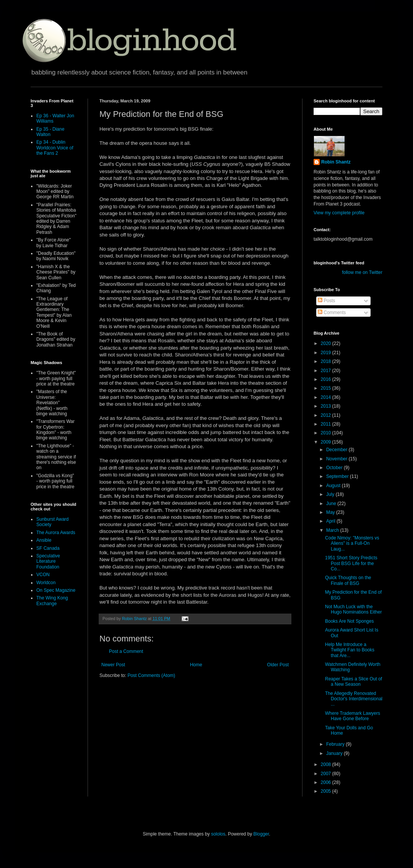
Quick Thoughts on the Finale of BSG (348, 580)
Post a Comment (126, 651)
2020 (327, 343)
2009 (327, 442)
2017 (327, 371)
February (336, 744)
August (334, 486)
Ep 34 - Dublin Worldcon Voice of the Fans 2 (55, 148)
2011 (327, 424)
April (331, 521)
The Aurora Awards (56, 533)
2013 (327, 406)
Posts (326, 301)
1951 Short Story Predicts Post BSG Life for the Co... (351, 563)
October (335, 468)
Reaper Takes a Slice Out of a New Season (354, 682)
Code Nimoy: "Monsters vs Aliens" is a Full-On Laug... (352, 543)
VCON (43, 575)
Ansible (44, 540)
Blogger (261, 834)
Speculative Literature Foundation (48, 561)
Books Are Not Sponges (349, 621)
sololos (218, 834)
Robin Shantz (336, 162)
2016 (327, 379)
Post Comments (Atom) (151, 675)
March (333, 530)
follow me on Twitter (362, 272)
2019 (327, 353)
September (338, 476)
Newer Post (113, 665)
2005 (327, 791)
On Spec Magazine (56, 590)
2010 (327, 433)
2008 (327, 764)
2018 (327, 361)
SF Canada (48, 548)
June (332, 504)
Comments (332, 313)
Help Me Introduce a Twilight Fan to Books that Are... (350, 650)
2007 (327, 774)
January (335, 753)
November (337, 459)
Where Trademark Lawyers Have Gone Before (353, 716)
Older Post (278, 665)
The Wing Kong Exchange (52, 601)
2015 (327, 388)
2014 (327, 397)
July (331, 494)
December (337, 450)
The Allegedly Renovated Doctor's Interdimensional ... (354, 699)
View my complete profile (339, 213)
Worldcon (46, 583)
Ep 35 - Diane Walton (50, 132)
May (331, 512)
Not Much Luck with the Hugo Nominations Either (353, 609)
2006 (327, 782)
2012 (327, 415)
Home (196, 665)
